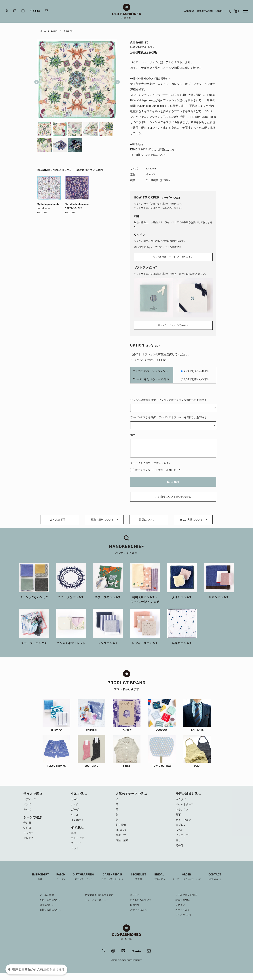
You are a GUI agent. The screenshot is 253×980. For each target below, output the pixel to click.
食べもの (121, 835)
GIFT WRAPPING (81, 883)
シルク (75, 807)
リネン (75, 802)
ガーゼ (75, 813)
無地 (74, 838)
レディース (30, 802)
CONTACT (220, 883)
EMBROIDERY (35, 883)
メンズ (27, 807)
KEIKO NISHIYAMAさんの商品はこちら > (155, 150)
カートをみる (185, 916)
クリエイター (73, 31)
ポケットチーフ (185, 807)
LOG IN (219, 11)
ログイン (183, 911)
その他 (180, 851)
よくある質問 (60, 521)
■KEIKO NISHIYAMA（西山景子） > (152, 79)
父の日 (27, 832)
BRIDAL (161, 883)
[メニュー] (244, 11)
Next (116, 80)
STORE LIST (139, 883)
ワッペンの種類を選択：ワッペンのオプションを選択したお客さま (169, 399)
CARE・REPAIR (111, 883)
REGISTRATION (205, 11)
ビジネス (29, 838)
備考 (133, 434)
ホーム (44, 31)
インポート (78, 824)
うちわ (180, 835)
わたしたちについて (142, 906)
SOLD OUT (173, 481)
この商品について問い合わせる (173, 496)
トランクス (183, 813)
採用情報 (135, 911)
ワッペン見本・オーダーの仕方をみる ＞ (173, 257)
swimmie (56, 31)
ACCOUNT (189, 11)
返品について (149, 521)
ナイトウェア (184, 824)
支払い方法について (193, 521)
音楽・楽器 (122, 846)
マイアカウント (187, 921)
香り (178, 846)
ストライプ (78, 843)
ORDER (190, 883)
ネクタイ (181, 802)
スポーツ (121, 840)
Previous (37, 80)
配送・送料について (104, 521)
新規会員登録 (185, 906)
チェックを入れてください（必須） (151, 462)
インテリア (183, 840)
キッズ (27, 813)
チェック (77, 849)
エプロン (181, 829)
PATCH (57, 883)
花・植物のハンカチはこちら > (149, 156)
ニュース (135, 901)
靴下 (178, 818)
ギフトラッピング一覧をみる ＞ (173, 324)
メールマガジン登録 (189, 901)
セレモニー (30, 843)
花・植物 (121, 829)
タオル (75, 818)
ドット (75, 854)
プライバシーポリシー (95, 906)
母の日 (27, 827)
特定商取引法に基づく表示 (98, 901)
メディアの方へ (139, 916)
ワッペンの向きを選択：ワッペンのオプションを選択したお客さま (169, 416)
